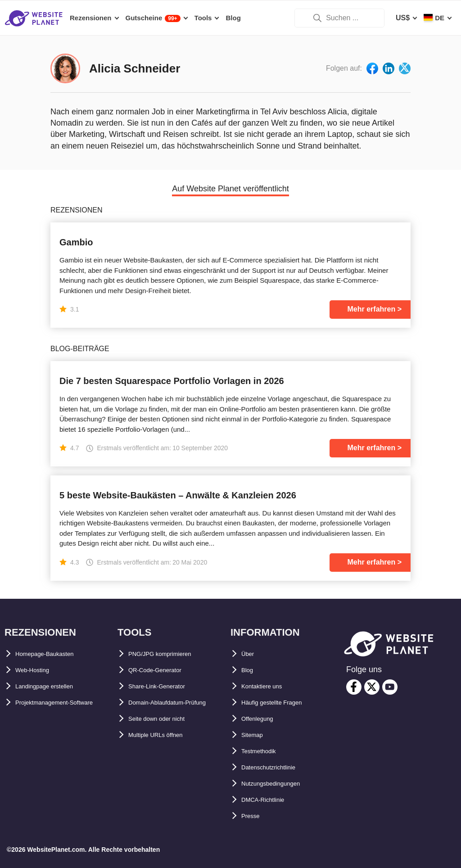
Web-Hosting (37, 670)
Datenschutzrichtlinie (278, 767)
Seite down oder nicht (166, 735)
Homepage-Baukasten (53, 654)
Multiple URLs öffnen (164, 751)
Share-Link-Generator (165, 686)
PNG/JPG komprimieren (169, 654)
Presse (253, 816)
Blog (249, 670)
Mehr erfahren (372, 309)
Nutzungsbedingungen (280, 784)
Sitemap (255, 735)
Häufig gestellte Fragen (281, 703)
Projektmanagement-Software (66, 703)
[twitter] (372, 687)
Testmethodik (264, 751)
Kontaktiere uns (269, 686)
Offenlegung (262, 719)
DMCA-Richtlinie (269, 800)
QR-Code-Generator (162, 670)
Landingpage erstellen (54, 686)
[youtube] (390, 687)
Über (249, 654)
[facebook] (354, 687)
